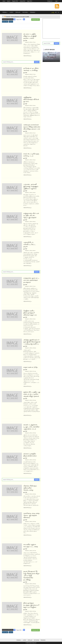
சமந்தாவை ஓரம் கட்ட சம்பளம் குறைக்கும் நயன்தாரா (31, 280)
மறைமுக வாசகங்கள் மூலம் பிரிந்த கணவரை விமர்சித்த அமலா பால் (32, 127)
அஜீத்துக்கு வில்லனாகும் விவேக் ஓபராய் (31, 99)
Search (37, 62)
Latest (24, 640)
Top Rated (36, 640)
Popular (30, 640)
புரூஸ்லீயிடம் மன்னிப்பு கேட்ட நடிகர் (30, 244)
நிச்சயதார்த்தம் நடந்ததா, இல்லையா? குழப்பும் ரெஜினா (31, 605)
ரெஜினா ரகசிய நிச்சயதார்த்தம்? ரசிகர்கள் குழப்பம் (30, 313)
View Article (28, 56)
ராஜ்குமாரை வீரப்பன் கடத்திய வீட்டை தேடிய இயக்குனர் (31, 215)
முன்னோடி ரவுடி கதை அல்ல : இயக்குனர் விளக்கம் (31, 515)
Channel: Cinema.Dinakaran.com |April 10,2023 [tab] (17, 17)
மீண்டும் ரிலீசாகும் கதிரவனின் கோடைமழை (30, 488)
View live (11, 22)
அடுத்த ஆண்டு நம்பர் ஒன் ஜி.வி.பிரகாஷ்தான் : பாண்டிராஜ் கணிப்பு (32, 342)
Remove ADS (36, 20)
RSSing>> (19, 640)
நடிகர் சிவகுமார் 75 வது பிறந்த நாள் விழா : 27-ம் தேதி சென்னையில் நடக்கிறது (31, 576)
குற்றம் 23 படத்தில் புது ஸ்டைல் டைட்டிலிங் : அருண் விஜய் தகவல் (32, 394)
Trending (43, 640)
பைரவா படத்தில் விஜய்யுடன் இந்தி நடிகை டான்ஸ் (30, 36)
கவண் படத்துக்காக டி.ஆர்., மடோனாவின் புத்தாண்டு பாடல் (31, 427)
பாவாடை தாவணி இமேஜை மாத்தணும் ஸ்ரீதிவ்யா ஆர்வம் (31, 186)
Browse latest (5, 22)
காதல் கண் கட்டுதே (30, 367)
